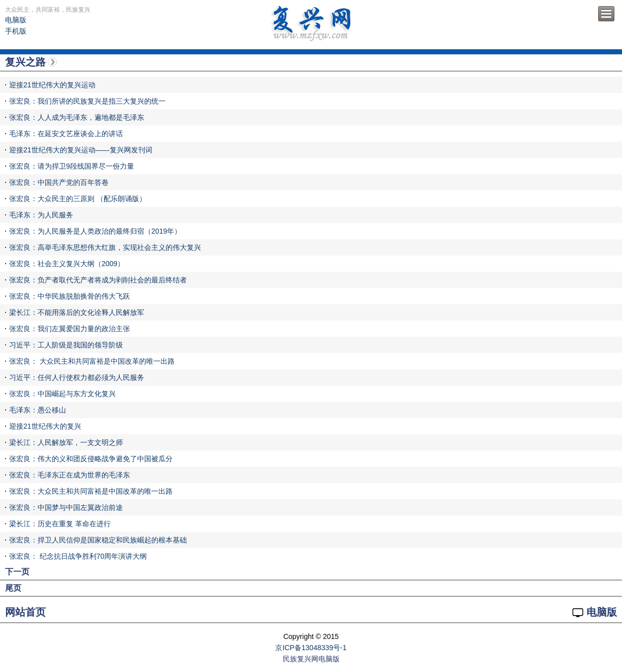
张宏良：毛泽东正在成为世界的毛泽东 (70, 475)
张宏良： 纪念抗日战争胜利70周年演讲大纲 (78, 556)
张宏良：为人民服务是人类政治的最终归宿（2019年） (95, 231)
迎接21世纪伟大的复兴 (45, 426)
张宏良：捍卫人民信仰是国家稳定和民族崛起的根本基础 (98, 540)
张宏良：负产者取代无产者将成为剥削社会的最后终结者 (98, 280)
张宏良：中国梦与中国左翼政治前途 (66, 507)
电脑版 (16, 20)
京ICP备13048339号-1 (311, 648)
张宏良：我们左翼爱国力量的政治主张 (70, 329)
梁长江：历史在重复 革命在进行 (60, 524)
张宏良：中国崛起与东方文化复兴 (62, 394)
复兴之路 (25, 62)
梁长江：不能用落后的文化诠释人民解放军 (77, 312)
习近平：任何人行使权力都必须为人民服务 (77, 377)
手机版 (16, 31)
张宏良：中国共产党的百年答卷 (59, 182)
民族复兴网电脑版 (311, 659)
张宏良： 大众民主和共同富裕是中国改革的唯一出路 (92, 361)
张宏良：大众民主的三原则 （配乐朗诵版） (78, 199)
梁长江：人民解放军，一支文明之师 (66, 442)
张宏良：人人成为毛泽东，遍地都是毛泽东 (77, 117)
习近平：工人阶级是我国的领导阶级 (66, 345)
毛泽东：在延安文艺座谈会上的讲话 (66, 134)
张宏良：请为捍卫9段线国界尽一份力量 (72, 166)
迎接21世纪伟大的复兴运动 (52, 85)
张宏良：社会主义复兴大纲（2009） (67, 264)
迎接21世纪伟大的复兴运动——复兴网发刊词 (81, 150)
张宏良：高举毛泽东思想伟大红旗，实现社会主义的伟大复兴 (105, 247)
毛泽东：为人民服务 (41, 215)
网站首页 (25, 612)
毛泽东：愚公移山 (38, 410)
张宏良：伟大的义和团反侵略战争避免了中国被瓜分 (91, 459)
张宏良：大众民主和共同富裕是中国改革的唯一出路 (91, 491)
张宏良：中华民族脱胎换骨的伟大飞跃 (70, 296)
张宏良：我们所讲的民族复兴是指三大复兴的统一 (87, 101)
